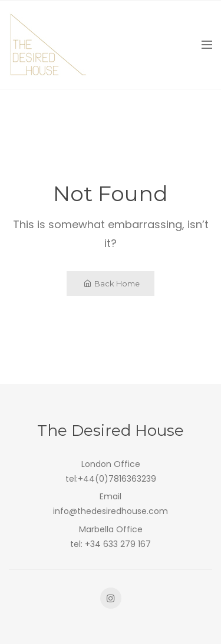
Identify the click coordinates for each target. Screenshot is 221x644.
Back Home (112, 283)
